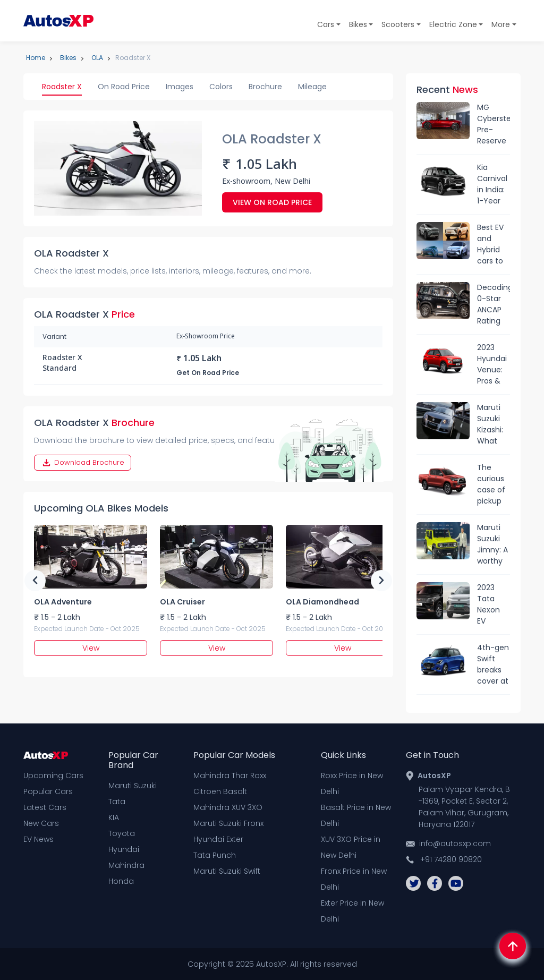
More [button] (501, 24)
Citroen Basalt (220, 791)
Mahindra (126, 865)
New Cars (41, 823)
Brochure (265, 87)
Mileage (312, 87)
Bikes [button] (358, 24)
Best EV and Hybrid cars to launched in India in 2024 (494, 244)
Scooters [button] (398, 24)
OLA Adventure (63, 602)
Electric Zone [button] (453, 24)
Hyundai (124, 849)
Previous (35, 581)
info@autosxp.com (455, 843)
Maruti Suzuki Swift (227, 871)
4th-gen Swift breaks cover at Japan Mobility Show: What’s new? (493, 664)
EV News (39, 839)
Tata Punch (215, 855)
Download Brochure (83, 463)
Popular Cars (48, 791)
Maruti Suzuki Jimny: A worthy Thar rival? (492, 544)
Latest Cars (45, 807)
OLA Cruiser (182, 602)
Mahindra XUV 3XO (228, 807)
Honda (121, 881)
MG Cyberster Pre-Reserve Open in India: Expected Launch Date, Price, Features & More (494, 124)
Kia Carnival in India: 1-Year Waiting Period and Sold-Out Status (492, 184)
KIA (114, 817)
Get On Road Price (208, 373)
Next (381, 581)
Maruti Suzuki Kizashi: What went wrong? (491, 424)
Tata (117, 802)
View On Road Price (272, 202)
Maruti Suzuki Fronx (228, 823)
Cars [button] (326, 24)
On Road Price (124, 87)
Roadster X (62, 87)
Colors (221, 87)
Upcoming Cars (53, 776)
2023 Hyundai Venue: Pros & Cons (492, 364)
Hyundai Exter (218, 839)
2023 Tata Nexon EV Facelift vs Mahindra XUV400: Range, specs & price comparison (494, 604)
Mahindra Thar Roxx (230, 776)
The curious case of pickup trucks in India (493, 484)
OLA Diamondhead (322, 602)
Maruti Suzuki (133, 786)
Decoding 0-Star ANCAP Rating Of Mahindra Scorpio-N (494, 304)
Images (180, 87)
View (91, 648)
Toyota (122, 833)
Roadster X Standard (62, 364)
